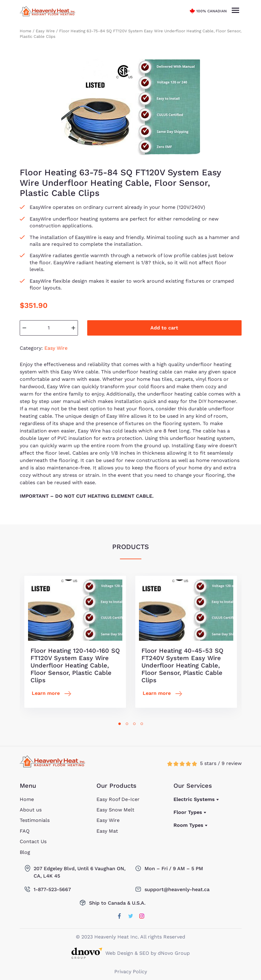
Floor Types (188, 812)
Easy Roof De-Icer (118, 799)
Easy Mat (107, 831)
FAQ (25, 831)
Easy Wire (45, 31)
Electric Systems (194, 799)
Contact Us (33, 841)
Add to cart (164, 328)
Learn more (46, 693)
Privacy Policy (131, 972)
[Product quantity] (49, 328)
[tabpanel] (75, 642)
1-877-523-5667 (52, 889)
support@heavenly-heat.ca (177, 889)
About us (31, 810)
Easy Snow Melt (115, 810)
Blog (25, 852)
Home (26, 31)
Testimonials (35, 820)
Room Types (188, 825)
